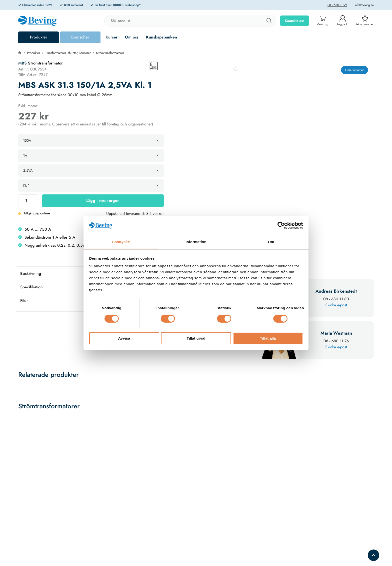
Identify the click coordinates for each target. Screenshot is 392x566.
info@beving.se (364, 5)
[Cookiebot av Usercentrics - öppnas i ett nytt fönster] (281, 225)
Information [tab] (196, 242)
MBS (22, 63)
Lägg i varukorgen (103, 201)
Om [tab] (271, 242)
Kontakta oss (294, 21)
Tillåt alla (268, 338)
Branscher (80, 37)
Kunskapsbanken (161, 37)
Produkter (39, 37)
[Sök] (269, 21)
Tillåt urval (196, 338)
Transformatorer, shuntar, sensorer (68, 53)
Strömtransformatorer (110, 53)
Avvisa (124, 338)
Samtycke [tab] (121, 242)
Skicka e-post (336, 305)
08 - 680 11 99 (337, 5)
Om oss (132, 37)
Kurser (111, 37)
